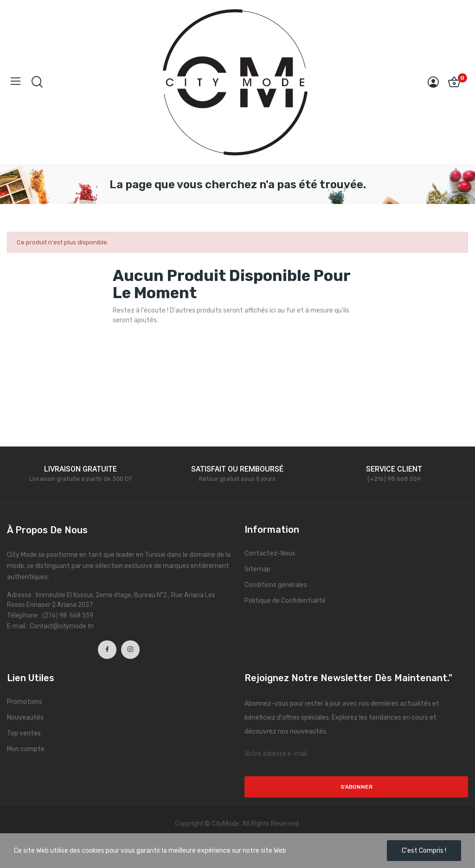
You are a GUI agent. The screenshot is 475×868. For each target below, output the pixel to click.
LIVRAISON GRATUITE (80, 469)
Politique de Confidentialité (285, 601)
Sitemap (257, 569)
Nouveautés (25, 718)
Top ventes (24, 733)
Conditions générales (276, 585)
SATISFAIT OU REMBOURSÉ (237, 469)
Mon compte (26, 749)
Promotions (25, 702)
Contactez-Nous (270, 553)
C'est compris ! (424, 851)
